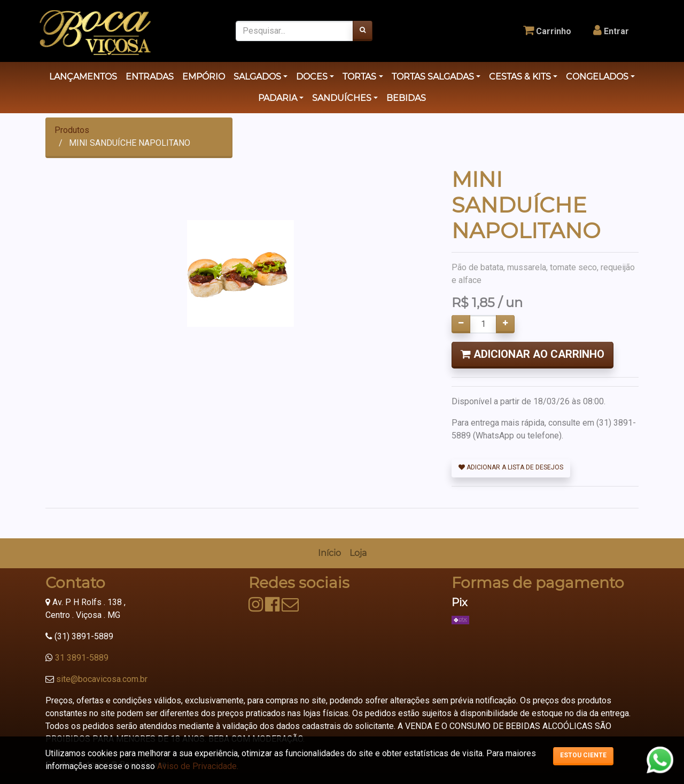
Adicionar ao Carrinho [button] (533, 354)
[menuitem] (329, 553)
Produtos (72, 130)
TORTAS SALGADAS (433, 77)
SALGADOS (257, 77)
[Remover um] (461, 324)
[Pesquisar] (363, 31)
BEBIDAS (406, 98)
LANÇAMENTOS (83, 77)
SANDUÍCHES (342, 98)
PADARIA (278, 98)
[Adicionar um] (505, 324)
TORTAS (359, 77)
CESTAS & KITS (520, 77)
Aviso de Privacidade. (198, 766)
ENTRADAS (150, 77)
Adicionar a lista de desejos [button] (511, 467)
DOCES (312, 77)
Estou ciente (583, 755)
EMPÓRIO (204, 77)
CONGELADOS (597, 77)
